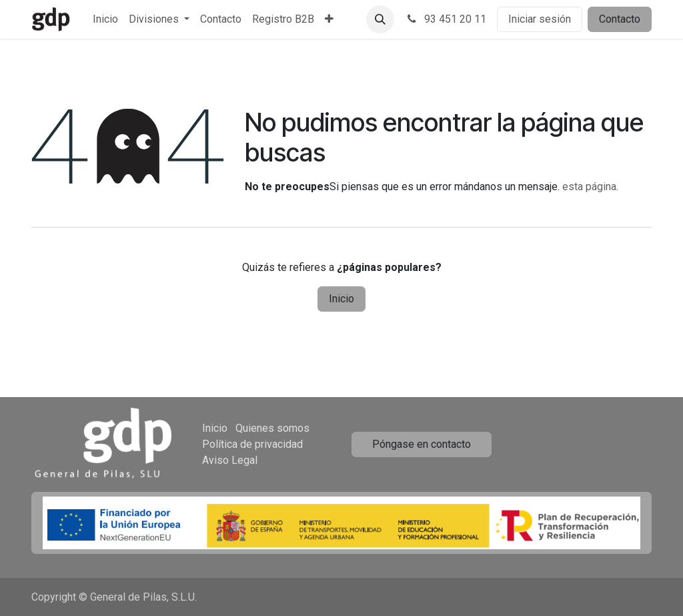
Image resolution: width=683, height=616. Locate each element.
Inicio (341, 299)
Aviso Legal (230, 460)
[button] (380, 19)
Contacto (620, 19)
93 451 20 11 (446, 19)
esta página (589, 187)
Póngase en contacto (422, 444)
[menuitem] (105, 19)
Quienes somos (272, 428)
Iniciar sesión (540, 19)
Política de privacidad (252, 444)
